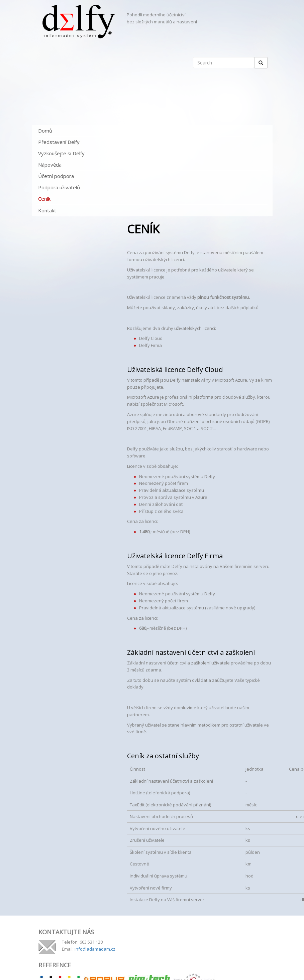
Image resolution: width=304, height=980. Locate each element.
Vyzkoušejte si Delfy (61, 153)
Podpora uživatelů (59, 187)
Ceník (44, 199)
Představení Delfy (59, 142)
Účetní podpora (56, 176)
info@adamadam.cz (95, 949)
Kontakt (47, 210)
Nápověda (50, 165)
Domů (45, 131)
